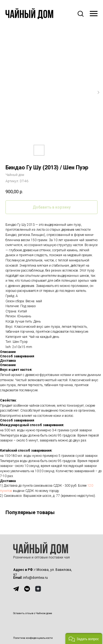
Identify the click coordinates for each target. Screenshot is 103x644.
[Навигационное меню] (94, 14)
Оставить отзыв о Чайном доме (33, 613)
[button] (80, 13)
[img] (16, 589)
